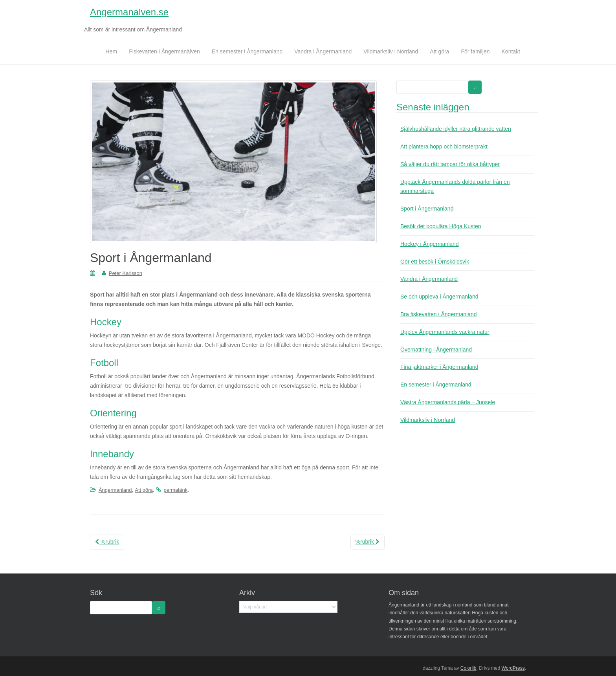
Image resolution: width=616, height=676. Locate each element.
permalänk (175, 490)
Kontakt (511, 51)
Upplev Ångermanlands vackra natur (445, 332)
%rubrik (107, 542)
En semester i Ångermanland (247, 51)
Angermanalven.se (129, 12)
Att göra (439, 51)
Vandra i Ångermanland (323, 51)
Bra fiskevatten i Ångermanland (439, 314)
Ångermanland (115, 490)
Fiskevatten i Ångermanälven (164, 51)
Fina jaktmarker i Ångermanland (439, 367)
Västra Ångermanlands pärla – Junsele (448, 402)
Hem (112, 51)
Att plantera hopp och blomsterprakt (444, 147)
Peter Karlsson (126, 273)
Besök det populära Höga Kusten (441, 226)
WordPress (513, 668)
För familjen (475, 51)
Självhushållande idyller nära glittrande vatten (456, 129)
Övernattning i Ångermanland (436, 350)
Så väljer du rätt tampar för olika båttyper (450, 164)
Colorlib (468, 668)
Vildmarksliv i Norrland (391, 51)
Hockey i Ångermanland (430, 244)
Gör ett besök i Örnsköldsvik (435, 262)
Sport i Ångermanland (427, 209)
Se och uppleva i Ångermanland (439, 297)
